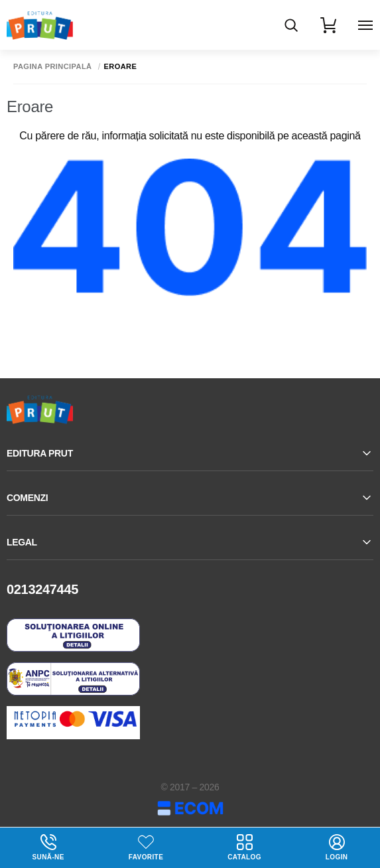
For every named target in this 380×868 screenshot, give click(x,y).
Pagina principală (53, 67)
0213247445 (42, 589)
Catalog (244, 847)
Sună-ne (48, 847)
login (337, 847)
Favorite (146, 857)
